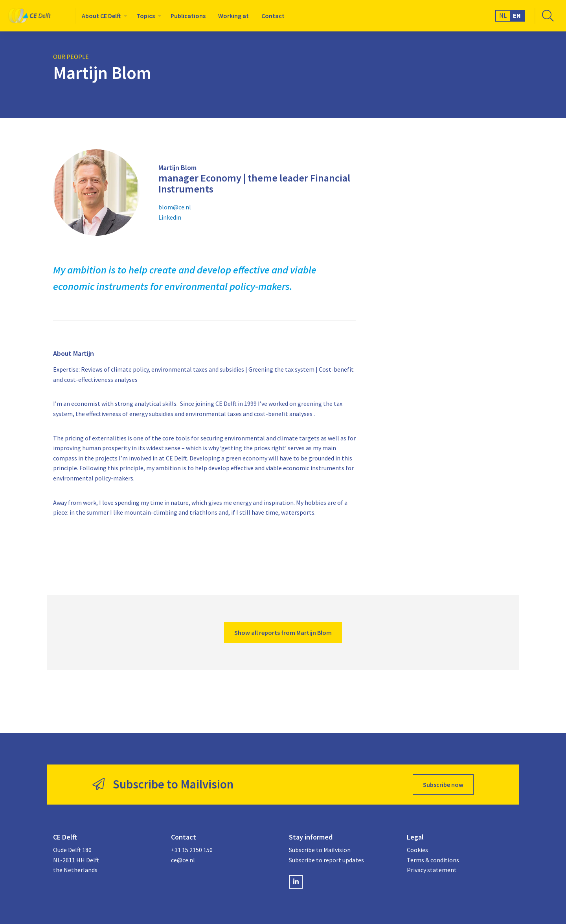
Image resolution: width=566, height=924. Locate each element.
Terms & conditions (433, 860)
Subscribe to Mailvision (320, 850)
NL (503, 15)
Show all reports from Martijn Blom (283, 632)
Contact (273, 16)
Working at (233, 16)
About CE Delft (101, 16)
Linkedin (170, 217)
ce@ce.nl (183, 860)
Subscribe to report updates (326, 860)
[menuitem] (103, 16)
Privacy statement (432, 870)
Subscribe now (443, 785)
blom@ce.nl (175, 207)
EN (517, 15)
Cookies (417, 850)
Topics (146, 16)
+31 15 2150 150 (192, 850)
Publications (188, 16)
